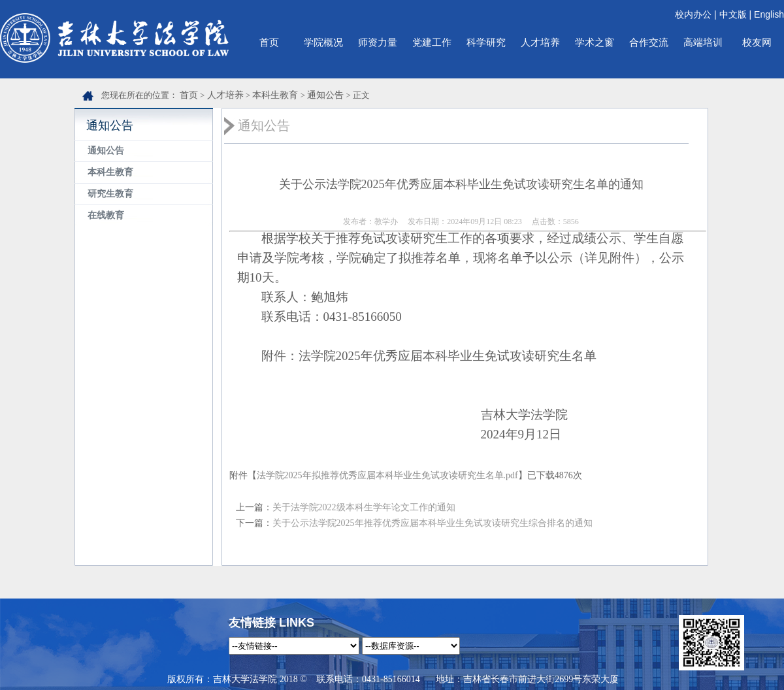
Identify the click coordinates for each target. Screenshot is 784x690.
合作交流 (649, 42)
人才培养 (540, 42)
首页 (269, 42)
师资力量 (378, 42)
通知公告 (325, 95)
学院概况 (323, 42)
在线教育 (106, 215)
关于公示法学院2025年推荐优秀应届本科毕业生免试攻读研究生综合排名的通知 (433, 523)
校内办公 (693, 14)
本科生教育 (275, 95)
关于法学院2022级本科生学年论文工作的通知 (364, 507)
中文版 (733, 14)
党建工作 (432, 42)
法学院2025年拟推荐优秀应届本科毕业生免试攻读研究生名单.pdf (387, 475)
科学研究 (486, 42)
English (769, 14)
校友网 (757, 42)
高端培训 (703, 42)
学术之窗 (595, 42)
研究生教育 (110, 194)
